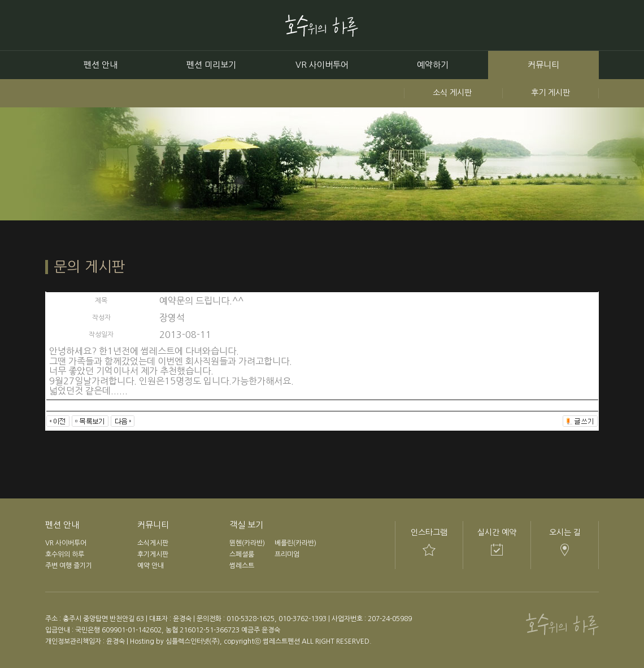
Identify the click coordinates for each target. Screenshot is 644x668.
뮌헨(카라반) (247, 543)
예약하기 (433, 65)
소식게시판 (153, 543)
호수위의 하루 (65, 554)
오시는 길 (565, 532)
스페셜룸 (242, 554)
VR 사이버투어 (322, 65)
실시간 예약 (497, 532)
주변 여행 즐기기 (69, 566)
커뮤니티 (543, 65)
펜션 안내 (101, 65)
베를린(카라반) (295, 543)
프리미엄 (287, 554)
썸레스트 (242, 566)
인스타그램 (429, 532)
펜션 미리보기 (211, 65)
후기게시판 (153, 554)
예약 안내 (151, 566)
